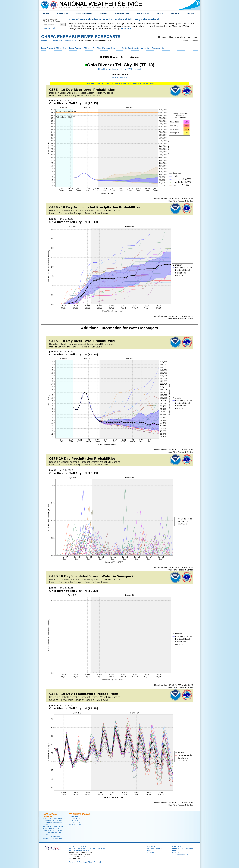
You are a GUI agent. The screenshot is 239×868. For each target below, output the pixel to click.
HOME (46, 13)
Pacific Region (75, 820)
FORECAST (62, 13)
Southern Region (76, 822)
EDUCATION (143, 13)
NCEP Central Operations (53, 828)
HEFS (115, 77)
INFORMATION (122, 13)
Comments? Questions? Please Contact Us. (86, 862)
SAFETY (103, 13)
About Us (175, 852)
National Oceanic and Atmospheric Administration (88, 848)
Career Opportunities (180, 854)
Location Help (50, 28)
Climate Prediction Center (53, 821)
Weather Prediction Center (53, 838)
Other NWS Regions (80, 814)
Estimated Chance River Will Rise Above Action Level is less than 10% (119, 83)
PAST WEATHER (84, 13)
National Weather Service (79, 850)
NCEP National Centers (51, 815)
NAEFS (123, 77)
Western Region (75, 824)
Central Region (75, 818)
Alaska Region (75, 816)
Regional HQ (158, 48)
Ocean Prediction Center (52, 830)
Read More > (127, 28)
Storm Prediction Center (52, 836)
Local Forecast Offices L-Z (81, 48)
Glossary (151, 852)
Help (149, 850)
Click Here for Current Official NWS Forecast (119, 69)
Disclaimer (151, 846)
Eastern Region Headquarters (64, 40)
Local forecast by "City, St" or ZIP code (52, 20)
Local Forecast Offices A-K (54, 48)
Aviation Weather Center (52, 819)
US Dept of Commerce (78, 846)
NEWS (160, 13)
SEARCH (175, 13)
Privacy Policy (177, 846)
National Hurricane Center (53, 826)
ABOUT (190, 13)
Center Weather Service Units (135, 48)
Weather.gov (46, 40)
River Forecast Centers (108, 48)
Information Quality (155, 848)
